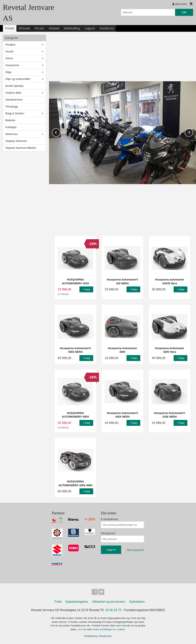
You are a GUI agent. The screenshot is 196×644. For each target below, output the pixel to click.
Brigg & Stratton (15, 113)
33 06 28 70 (113, 610)
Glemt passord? (135, 550)
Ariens (9, 58)
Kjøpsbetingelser (77, 602)
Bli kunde (24, 28)
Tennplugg (12, 107)
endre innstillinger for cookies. (109, 630)
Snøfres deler (13, 93)
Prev (60, 132)
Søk (184, 12)
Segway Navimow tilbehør (21, 148)
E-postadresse (109, 519)
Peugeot (10, 45)
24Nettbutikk (105, 636)
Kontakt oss (107, 28)
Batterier (10, 120)
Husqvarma (12, 65)
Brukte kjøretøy (14, 86)
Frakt (58, 602)
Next (193, 132)
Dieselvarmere (14, 100)
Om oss (39, 28)
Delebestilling (72, 28)
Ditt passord (108, 533)
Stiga (8, 72)
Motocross (12, 134)
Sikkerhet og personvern (109, 602)
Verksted (54, 28)
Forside (10, 28)
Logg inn (90, 28)
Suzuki (9, 51)
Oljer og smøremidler (18, 79)
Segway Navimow (16, 141)
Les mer (82, 630)
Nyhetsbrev (137, 602)
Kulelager (11, 127)
